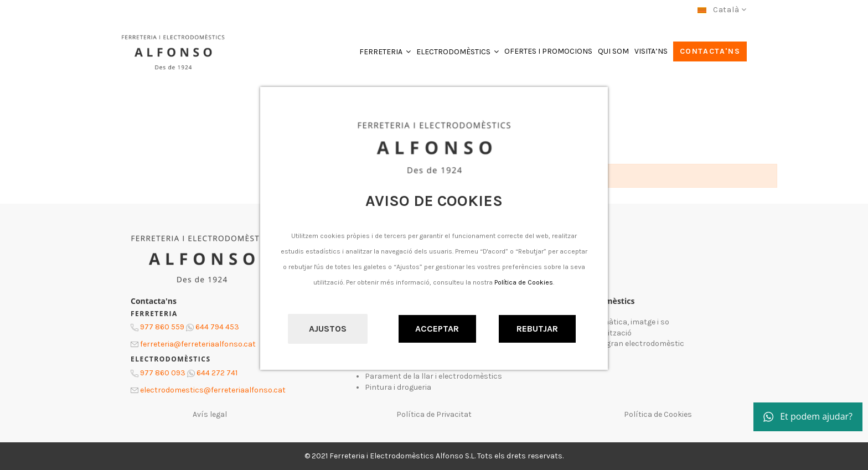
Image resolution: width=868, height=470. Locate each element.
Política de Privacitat (434, 414)
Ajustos (328, 329)
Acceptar (437, 329)
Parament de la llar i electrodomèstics (433, 376)
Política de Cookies (524, 282)
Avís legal (210, 414)
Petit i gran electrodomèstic (634, 344)
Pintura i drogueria (398, 387)
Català (722, 10)
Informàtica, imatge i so (627, 322)
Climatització (608, 333)
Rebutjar (537, 329)
